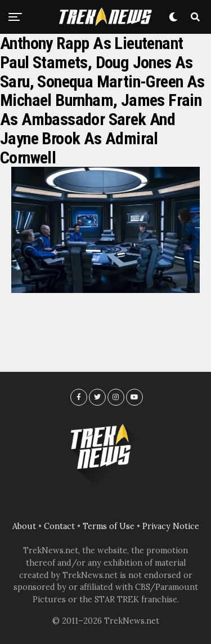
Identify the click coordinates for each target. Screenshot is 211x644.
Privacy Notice (171, 526)
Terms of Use (109, 526)
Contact (59, 526)
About (24, 526)
